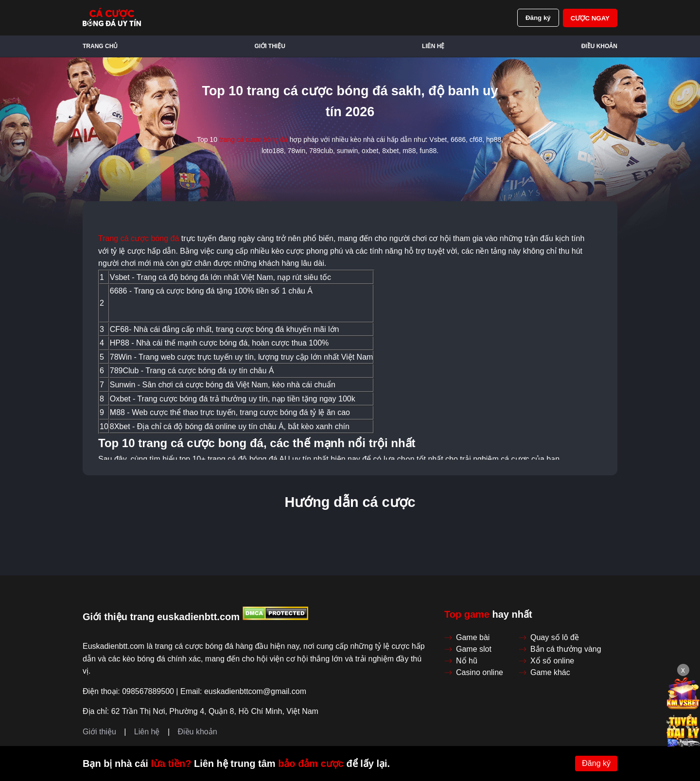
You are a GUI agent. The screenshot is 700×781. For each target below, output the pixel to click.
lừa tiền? (171, 764)
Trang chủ (100, 46)
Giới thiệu (270, 46)
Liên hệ (433, 46)
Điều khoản (599, 46)
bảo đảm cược (311, 764)
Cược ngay (590, 18)
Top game (467, 614)
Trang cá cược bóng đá (139, 239)
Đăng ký (538, 18)
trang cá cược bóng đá (254, 139)
